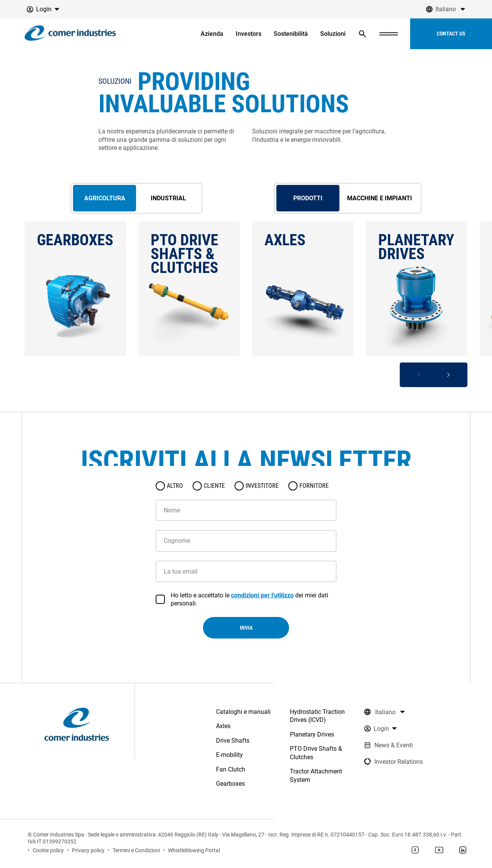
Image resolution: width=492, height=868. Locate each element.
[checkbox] (160, 599)
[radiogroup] (246, 486)
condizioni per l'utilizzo (262, 595)
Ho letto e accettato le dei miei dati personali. (249, 599)
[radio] (160, 486)
